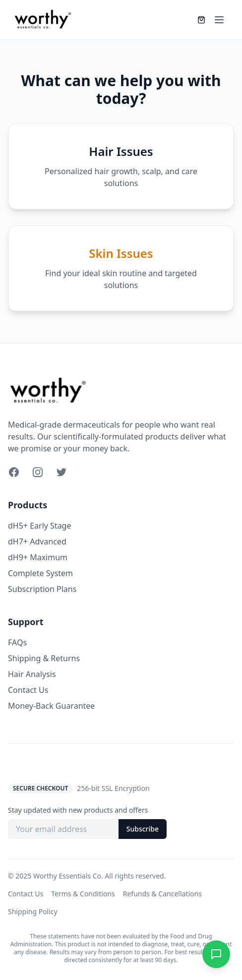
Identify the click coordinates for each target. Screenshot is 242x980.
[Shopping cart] (201, 20)
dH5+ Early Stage (40, 526)
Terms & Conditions (83, 894)
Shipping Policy (33, 911)
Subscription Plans (42, 589)
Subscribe (143, 829)
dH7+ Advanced (37, 541)
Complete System (40, 573)
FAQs (17, 642)
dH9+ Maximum (38, 557)
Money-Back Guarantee (51, 706)
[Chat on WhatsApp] (216, 954)
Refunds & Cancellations (162, 894)
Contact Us (28, 690)
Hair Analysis (32, 674)
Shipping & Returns (44, 658)
